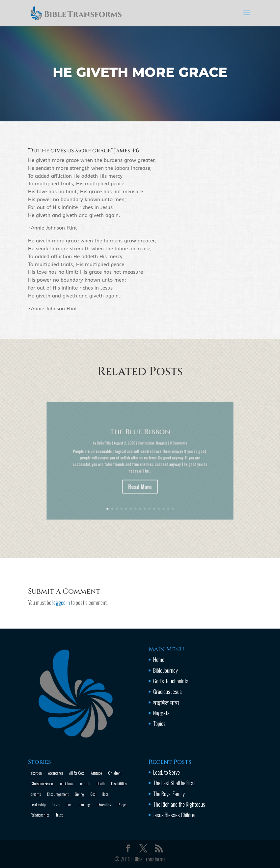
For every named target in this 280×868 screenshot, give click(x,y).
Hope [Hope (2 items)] (105, 794)
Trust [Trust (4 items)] (59, 815)
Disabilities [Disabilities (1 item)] (119, 783)
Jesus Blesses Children (175, 815)
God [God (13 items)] (93, 794)
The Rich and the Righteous (179, 804)
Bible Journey (165, 670)
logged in (61, 602)
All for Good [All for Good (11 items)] (77, 773)
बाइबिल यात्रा (166, 702)
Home (159, 659)
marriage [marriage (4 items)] (85, 805)
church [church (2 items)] (85, 783)
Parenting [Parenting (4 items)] (104, 805)
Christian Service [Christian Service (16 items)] (42, 783)
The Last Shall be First (174, 783)
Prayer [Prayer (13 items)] (122, 805)
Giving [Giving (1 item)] (79, 794)
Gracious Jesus (168, 691)
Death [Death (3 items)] (101, 783)
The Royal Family (169, 794)
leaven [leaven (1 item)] (56, 805)
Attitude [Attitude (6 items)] (96, 773)
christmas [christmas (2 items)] (67, 783)
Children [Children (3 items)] (114, 773)
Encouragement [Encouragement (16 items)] (58, 794)
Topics (159, 723)
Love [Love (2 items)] (69, 805)
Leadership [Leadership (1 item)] (38, 805)
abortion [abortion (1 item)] (36, 773)
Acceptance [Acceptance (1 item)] (56, 773)
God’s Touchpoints (171, 681)
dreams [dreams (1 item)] (36, 794)
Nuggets (161, 713)
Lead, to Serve (167, 772)
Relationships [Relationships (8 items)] (40, 815)
